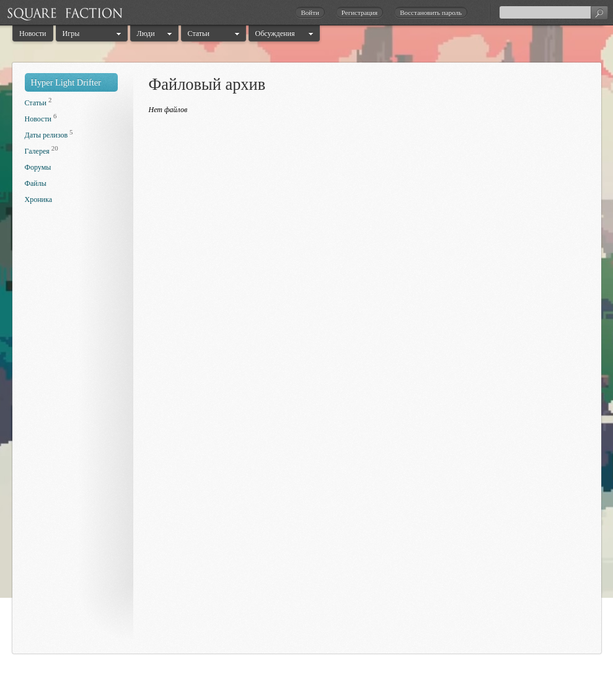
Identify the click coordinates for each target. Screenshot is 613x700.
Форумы (38, 167)
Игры (71, 33)
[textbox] (553, 12)
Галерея (37, 151)
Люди (146, 33)
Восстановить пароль (431, 12)
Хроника (38, 199)
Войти (310, 12)
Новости (33, 33)
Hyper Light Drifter (66, 82)
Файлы (36, 183)
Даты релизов (46, 135)
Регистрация (359, 12)
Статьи (199, 33)
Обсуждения (275, 33)
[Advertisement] (74, 432)
